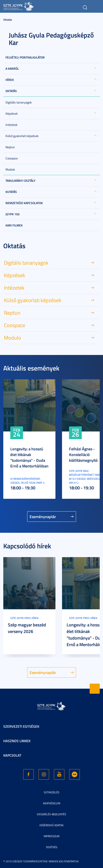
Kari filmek (14, 225)
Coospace (12, 158)
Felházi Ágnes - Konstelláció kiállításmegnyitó (83, 454)
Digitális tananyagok (19, 102)
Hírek (10, 80)
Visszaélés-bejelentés (51, 814)
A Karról (12, 69)
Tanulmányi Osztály (20, 181)
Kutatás (11, 192)
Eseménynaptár (43, 517)
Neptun (10, 147)
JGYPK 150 (12, 214)
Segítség (52, 847)
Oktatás (8, 20)
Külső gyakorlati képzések (22, 136)
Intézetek (12, 125)
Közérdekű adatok (51, 825)
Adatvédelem (52, 803)
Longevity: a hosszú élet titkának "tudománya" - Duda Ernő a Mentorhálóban (29, 457)
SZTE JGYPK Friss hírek (24, 618)
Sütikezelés (52, 792)
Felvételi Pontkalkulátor (25, 57)
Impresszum (51, 836)
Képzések (12, 113)
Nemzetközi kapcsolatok (24, 203)
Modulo (10, 169)
